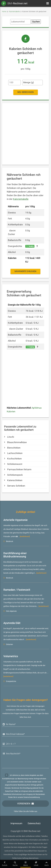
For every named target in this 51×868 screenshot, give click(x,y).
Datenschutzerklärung (32, 797)
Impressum (16, 823)
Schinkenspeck (13, 475)
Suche (15, 864)
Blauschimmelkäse (15, 442)
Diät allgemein (11, 611)
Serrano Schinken (15, 486)
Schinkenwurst (13, 464)
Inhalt (36, 864)
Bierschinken (12, 448)
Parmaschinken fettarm (18, 469)
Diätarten (10, 644)
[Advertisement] (26, 134)
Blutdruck (10, 541)
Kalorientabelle (14, 12)
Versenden (24, 803)
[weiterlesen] (25, 536)
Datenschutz (34, 823)
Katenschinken (13, 480)
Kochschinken (13, 459)
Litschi (9, 437)
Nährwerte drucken (25, 271)
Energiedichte (11, 681)
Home (4, 12)
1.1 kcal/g (30, 246)
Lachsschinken (13, 453)
